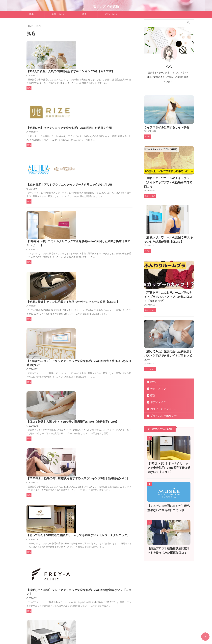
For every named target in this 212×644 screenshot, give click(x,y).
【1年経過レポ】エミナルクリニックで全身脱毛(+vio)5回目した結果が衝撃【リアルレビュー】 (106, 166)
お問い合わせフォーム (160, 392)
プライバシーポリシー (160, 399)
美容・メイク (58, 14)
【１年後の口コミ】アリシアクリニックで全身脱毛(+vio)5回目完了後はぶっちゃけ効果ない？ (106, 250)
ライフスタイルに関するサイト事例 (163, 127)
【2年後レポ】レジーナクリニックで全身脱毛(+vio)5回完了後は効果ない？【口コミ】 (169, 451)
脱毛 (31, 14)
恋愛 (84, 14)
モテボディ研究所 (106, 6)
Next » (87, 608)
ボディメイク (111, 14)
